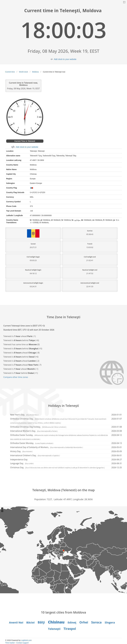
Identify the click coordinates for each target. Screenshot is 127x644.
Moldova (35, 72)
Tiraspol (70, 629)
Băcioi (30, 622)
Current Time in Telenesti (25, 141)
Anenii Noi (16, 622)
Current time (10, 72)
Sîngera (110, 622)
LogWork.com (26, 640)
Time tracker (10, 643)
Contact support (23, 643)
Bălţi (41, 622)
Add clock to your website (65, 59)
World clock (23, 72)
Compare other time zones (16, 377)
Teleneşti (54, 629)
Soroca (96, 622)
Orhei (84, 622)
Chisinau (56, 622)
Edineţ (72, 622)
